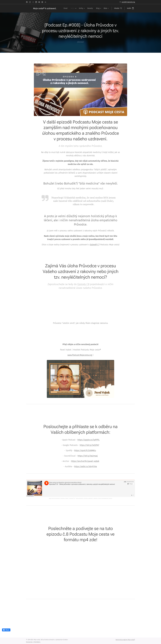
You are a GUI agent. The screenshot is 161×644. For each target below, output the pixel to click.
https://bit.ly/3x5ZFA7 (89, 445)
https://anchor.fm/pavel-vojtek (85, 461)
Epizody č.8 (83, 284)
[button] (118, 8)
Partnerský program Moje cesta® (125, 640)
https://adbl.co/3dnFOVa (85, 467)
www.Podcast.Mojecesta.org (80, 355)
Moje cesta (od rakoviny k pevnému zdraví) (59, 499)
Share (6, 630)
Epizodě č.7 (95, 245)
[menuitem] (66, 8)
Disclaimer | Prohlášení (33, 642)
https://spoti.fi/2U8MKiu (85, 451)
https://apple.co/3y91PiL (89, 440)
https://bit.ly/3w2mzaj (88, 456)
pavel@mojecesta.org (128, 2)
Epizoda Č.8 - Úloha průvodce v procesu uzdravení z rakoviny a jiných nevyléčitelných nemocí (91, 499)
